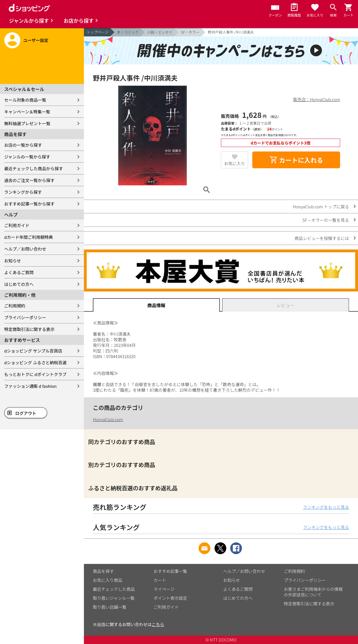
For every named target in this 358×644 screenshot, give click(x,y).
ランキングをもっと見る (326, 507)
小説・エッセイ (160, 32)
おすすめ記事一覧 (170, 571)
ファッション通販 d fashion (30, 386)
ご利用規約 (15, 306)
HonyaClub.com (108, 419)
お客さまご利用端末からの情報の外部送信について (313, 592)
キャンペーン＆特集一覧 (27, 112)
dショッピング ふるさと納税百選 (35, 362)
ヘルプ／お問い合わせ (25, 249)
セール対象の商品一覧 (25, 100)
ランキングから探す (23, 192)
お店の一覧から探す (23, 145)
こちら (158, 624)
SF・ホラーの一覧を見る (326, 220)
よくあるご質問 (19, 272)
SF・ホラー (190, 32)
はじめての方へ (19, 284)
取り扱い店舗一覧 (110, 607)
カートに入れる (296, 160)
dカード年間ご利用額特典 (29, 237)
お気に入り (235, 163)
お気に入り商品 (108, 580)
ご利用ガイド (17, 225)
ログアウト (26, 413)
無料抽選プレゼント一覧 (27, 123)
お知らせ (13, 261)
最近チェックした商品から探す (34, 168)
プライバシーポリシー (25, 317)
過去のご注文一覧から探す (29, 180)
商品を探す (103, 571)
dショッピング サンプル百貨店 (33, 351)
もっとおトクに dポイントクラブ (35, 374)
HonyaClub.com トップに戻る (321, 207)
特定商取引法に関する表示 (29, 329)
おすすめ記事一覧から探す (29, 204)
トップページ (98, 32)
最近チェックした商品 (114, 589)
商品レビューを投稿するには (322, 238)
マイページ (164, 589)
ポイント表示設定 (170, 598)
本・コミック (128, 32)
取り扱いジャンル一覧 (114, 598)
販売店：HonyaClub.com (317, 99)
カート (160, 580)
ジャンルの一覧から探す (27, 157)
